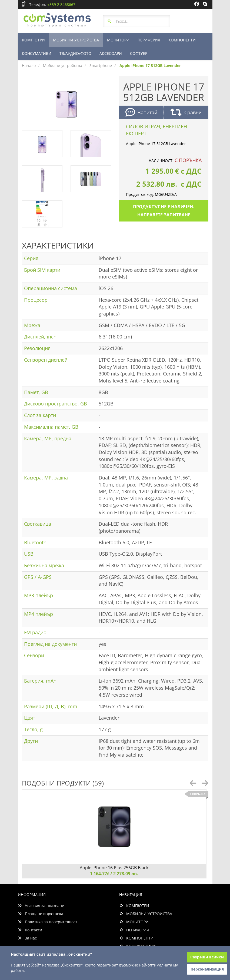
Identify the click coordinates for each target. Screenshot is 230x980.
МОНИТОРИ (118, 40)
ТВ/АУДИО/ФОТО (75, 53)
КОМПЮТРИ (33, 40)
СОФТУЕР (139, 53)
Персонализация (207, 969)
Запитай (141, 113)
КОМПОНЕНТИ (182, 40)
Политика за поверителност (48, 922)
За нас (27, 938)
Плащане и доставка (41, 914)
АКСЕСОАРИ (111, 53)
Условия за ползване (41, 906)
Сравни (186, 113)
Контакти (30, 930)
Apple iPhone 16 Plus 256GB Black (114, 868)
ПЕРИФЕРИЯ (149, 40)
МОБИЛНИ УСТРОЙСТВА (76, 40)
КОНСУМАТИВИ (37, 53)
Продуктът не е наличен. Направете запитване (164, 211)
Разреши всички (207, 957)
